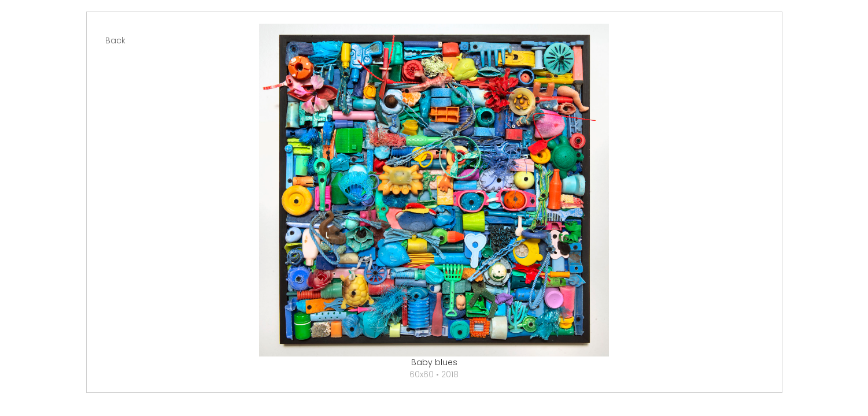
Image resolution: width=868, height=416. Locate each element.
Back (115, 40)
